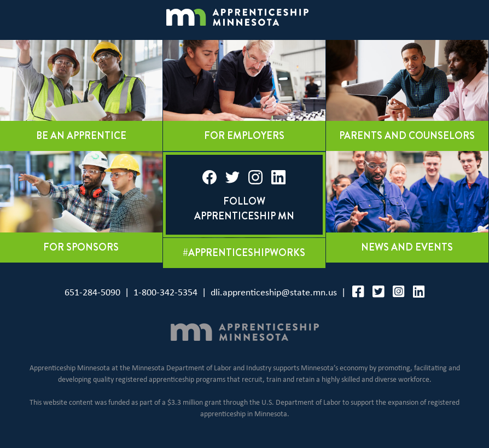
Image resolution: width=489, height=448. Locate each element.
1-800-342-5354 (165, 293)
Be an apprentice (81, 136)
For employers (244, 136)
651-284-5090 (92, 293)
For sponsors (81, 247)
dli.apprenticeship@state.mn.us (274, 293)
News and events (407, 247)
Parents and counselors (407, 136)
